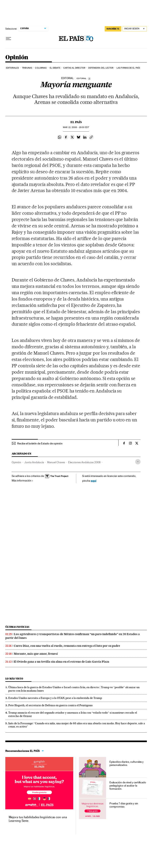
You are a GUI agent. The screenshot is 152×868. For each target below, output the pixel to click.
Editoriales (12, 68)
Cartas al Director (74, 68)
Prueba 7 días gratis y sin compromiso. (124, 805)
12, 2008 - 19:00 (76, 127)
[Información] (89, 78)
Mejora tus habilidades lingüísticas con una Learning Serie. (38, 819)
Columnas (41, 68)
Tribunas (27, 68)
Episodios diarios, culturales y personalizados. (127, 763)
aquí (94, 481)
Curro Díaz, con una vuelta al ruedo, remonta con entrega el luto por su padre (67, 646)
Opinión (17, 57)
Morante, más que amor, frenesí (36, 654)
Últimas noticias (17, 627)
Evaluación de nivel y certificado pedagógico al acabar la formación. (128, 786)
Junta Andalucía (34, 462)
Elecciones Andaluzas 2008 (84, 462)
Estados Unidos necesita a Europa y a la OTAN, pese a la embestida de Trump (55, 698)
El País (76, 122)
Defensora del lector (101, 68)
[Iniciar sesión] (135, 29)
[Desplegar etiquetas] (138, 462)
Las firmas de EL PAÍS (128, 68)
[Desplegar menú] (9, 39)
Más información (22, 480)
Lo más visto (14, 679)
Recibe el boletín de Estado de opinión (40, 443)
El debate (55, 68)
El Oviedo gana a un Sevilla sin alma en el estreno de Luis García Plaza (61, 662)
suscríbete (113, 29)
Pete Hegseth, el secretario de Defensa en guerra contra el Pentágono (50, 705)
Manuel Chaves (56, 462)
